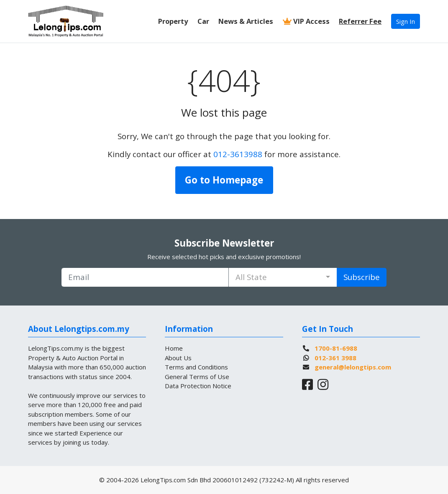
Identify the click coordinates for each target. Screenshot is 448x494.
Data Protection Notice (198, 386)
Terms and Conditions (196, 367)
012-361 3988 (335, 358)
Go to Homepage (224, 180)
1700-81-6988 (336, 348)
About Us (178, 358)
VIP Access (306, 21)
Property (173, 21)
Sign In (406, 21)
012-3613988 (238, 154)
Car (203, 21)
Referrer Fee (360, 21)
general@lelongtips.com (353, 367)
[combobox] (283, 277)
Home (174, 348)
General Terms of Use (197, 377)
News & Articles (246, 21)
